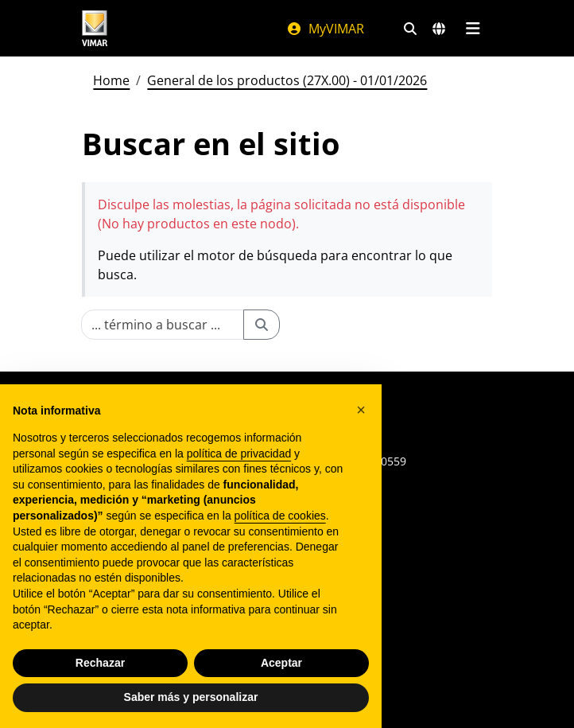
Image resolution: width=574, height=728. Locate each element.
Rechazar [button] (100, 663)
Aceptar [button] (281, 663)
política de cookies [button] (280, 516)
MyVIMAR (325, 29)
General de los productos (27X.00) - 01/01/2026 (287, 80)
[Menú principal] (473, 29)
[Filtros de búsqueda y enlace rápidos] (410, 29)
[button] (361, 410)
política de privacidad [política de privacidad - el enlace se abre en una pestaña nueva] (239, 454)
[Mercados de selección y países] (439, 29)
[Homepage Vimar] (95, 28)
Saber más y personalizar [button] (191, 697)
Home (111, 80)
